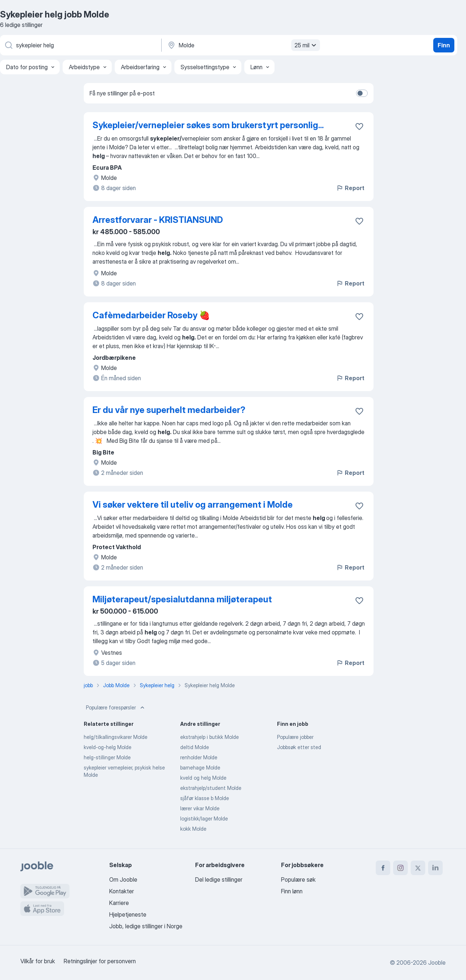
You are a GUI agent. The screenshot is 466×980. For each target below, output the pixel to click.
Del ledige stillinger (219, 879)
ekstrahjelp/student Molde (211, 788)
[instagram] (400, 868)
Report (350, 188)
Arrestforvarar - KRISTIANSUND (158, 220)
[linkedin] (435, 868)
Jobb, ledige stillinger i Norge (146, 926)
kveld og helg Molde (203, 778)
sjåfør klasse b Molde (205, 798)
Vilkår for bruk (38, 961)
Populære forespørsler (116, 708)
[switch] (362, 93)
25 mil (306, 45)
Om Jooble (123, 879)
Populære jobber (295, 737)
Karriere (119, 903)
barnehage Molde (200, 768)
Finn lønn (292, 891)
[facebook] (383, 868)
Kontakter (122, 891)
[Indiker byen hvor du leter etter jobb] (243, 45)
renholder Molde (199, 757)
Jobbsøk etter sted (299, 747)
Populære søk (298, 879)
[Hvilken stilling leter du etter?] (80, 45)
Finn (444, 45)
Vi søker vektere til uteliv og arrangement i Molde (193, 505)
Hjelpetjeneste (128, 914)
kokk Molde (193, 829)
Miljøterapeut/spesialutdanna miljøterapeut (182, 599)
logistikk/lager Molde (204, 818)
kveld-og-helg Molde (108, 747)
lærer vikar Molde (200, 808)
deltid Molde (195, 747)
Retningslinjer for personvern (100, 961)
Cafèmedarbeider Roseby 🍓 (151, 315)
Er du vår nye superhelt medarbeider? (169, 410)
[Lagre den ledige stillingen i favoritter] (359, 126)
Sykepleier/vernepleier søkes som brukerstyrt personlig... (208, 125)
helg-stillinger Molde (107, 757)
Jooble (437, 963)
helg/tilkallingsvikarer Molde (116, 737)
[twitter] (418, 868)
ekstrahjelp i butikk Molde (210, 737)
